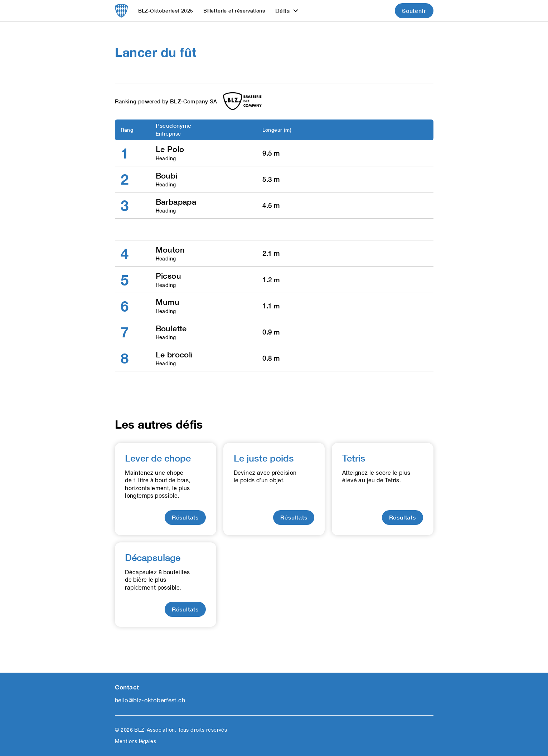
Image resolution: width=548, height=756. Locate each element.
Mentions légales (135, 741)
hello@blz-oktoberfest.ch (150, 700)
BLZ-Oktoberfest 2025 (166, 11)
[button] (287, 11)
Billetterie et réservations (234, 11)
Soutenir (414, 11)
